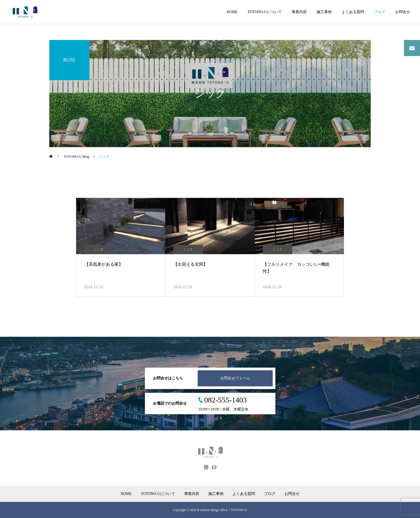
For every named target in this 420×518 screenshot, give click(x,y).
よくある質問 (353, 12)
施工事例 (324, 12)
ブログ (380, 12)
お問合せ (403, 12)
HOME (232, 12)
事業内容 (299, 12)
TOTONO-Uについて (265, 12)
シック (99, 249)
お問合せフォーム (235, 378)
